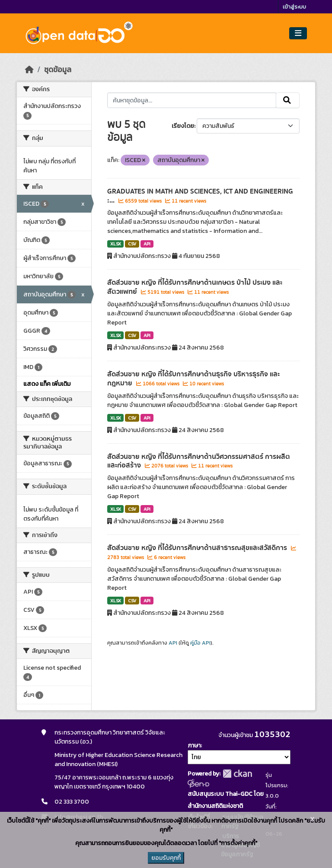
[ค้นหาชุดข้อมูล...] (192, 100)
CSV (132, 244)
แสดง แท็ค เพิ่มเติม (47, 384)
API (147, 244)
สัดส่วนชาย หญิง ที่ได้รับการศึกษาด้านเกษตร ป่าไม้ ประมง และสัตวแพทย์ (195, 287)
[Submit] (288, 100)
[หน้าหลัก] (29, 70)
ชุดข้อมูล (58, 70)
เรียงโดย (183, 126)
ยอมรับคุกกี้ (166, 858)
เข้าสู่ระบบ (294, 7)
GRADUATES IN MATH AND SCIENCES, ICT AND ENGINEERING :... (200, 196)
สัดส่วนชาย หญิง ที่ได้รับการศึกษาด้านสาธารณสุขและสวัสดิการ (198, 548)
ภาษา (194, 746)
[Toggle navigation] (298, 33)
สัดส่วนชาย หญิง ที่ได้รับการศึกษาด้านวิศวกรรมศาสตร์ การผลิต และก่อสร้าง (199, 461)
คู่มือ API (200, 643)
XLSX (116, 244)
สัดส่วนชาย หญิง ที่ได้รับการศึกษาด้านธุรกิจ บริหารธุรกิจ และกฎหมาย (193, 379)
